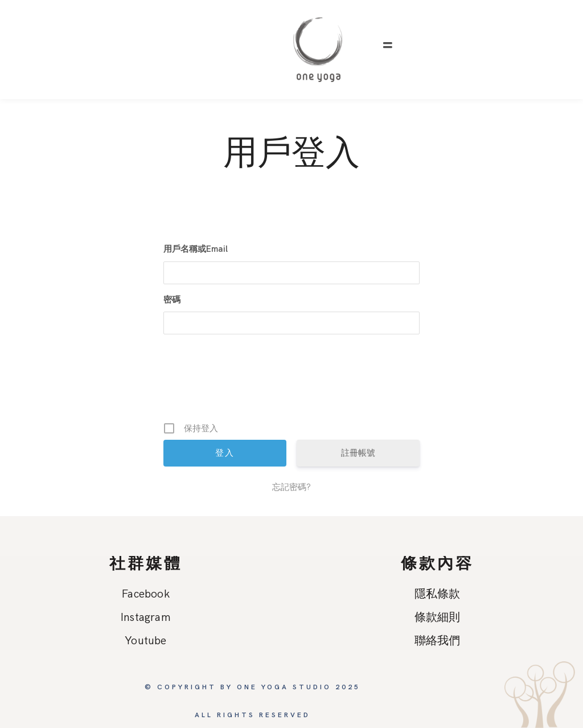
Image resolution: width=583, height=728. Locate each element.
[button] (388, 46)
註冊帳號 (358, 453)
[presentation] (293, 382)
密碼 (172, 300)
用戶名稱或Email (196, 249)
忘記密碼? (291, 487)
